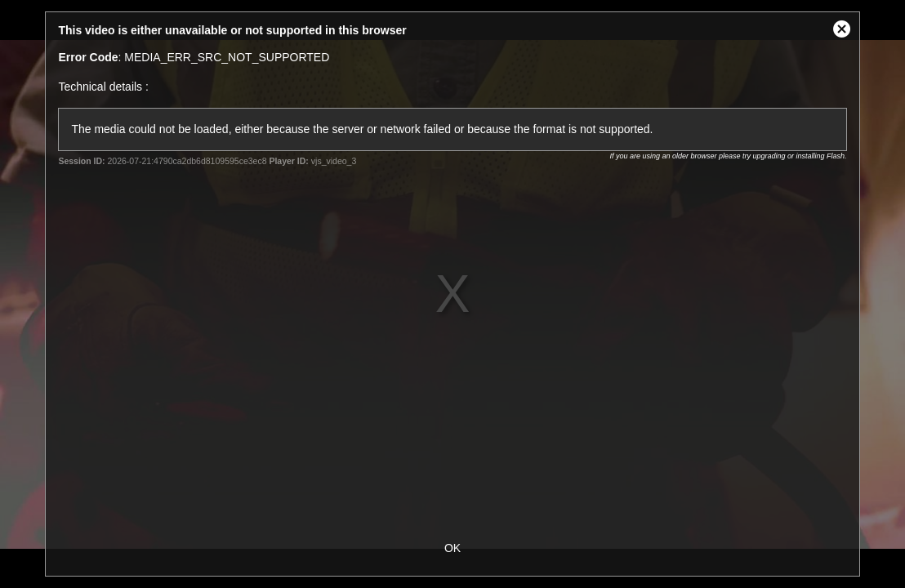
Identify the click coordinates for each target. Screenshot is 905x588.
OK (452, 548)
